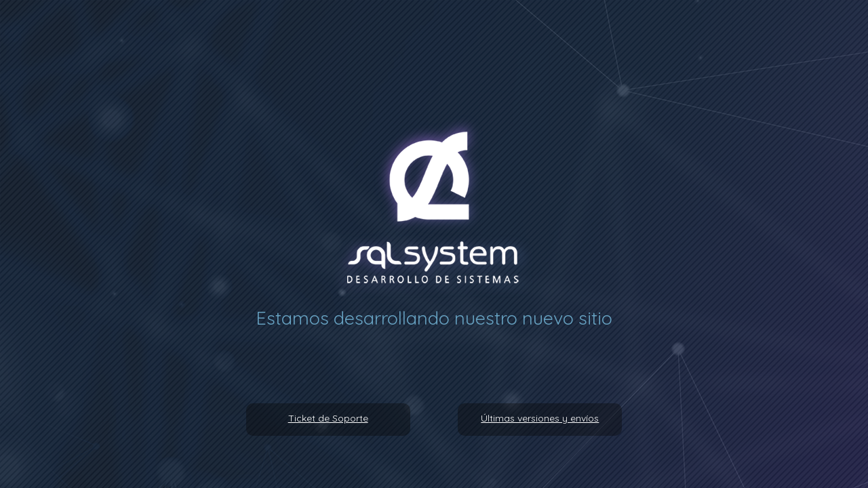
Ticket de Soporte (328, 418)
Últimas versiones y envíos (540, 418)
